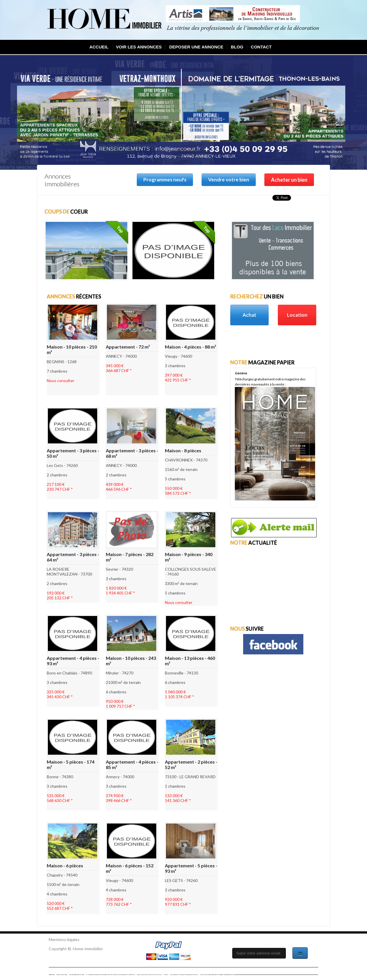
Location (297, 315)
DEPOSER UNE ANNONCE (196, 47)
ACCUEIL (99, 47)
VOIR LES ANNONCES (139, 47)
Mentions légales (64, 939)
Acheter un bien (289, 180)
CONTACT (261, 47)
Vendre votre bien (229, 180)
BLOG (237, 47)
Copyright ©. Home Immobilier (76, 949)
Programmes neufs (165, 180)
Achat (249, 315)
